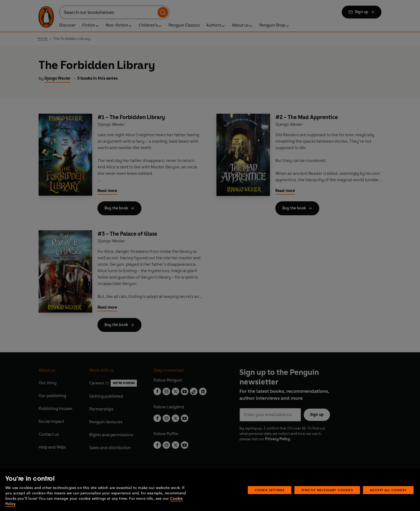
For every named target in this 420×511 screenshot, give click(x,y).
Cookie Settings (270, 499)
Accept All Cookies (388, 499)
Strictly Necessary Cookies (327, 499)
